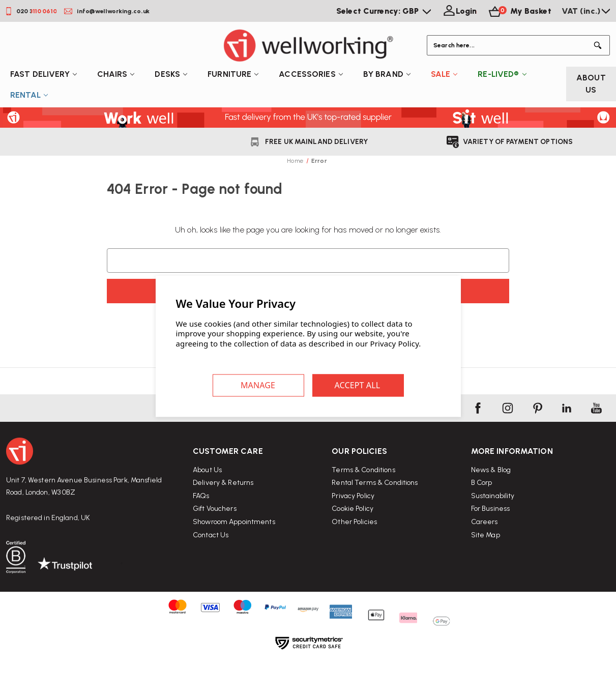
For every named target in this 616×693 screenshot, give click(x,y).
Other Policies (354, 551)
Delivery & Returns (223, 501)
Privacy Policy (353, 525)
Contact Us (211, 553)
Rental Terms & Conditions (375, 513)
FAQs (201, 515)
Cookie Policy (353, 539)
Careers (485, 560)
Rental (29, 95)
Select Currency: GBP (384, 11)
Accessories (311, 74)
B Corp (482, 521)
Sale (444, 74)
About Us (591, 84)
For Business (491, 547)
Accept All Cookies (358, 386)
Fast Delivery (43, 74)
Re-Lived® (502, 74)
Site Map (486, 573)
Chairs (116, 74)
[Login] (459, 11)
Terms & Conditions (363, 499)
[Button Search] (600, 45)
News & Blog (491, 508)
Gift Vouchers (215, 527)
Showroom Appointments (234, 541)
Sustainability (493, 534)
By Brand (387, 74)
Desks (171, 74)
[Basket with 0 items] (519, 11)
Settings (258, 386)
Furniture (233, 74)
